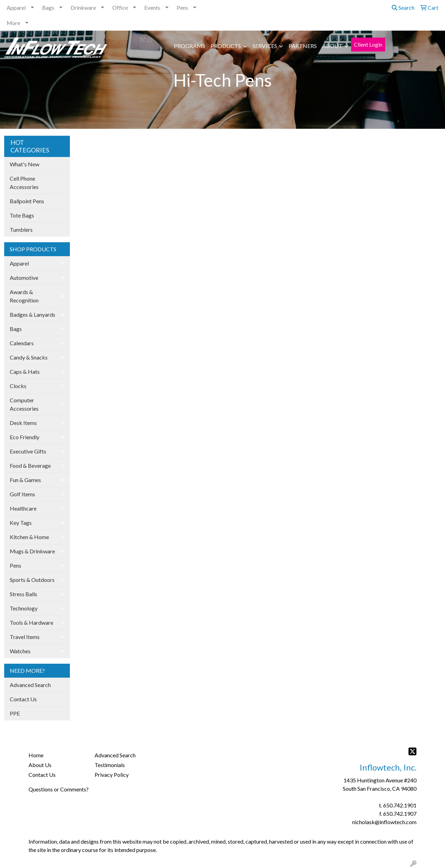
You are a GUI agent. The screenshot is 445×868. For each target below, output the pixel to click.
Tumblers (21, 230)
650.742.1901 (400, 805)
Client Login (368, 44)
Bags (48, 7)
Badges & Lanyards (33, 314)
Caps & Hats (25, 372)
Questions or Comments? (59, 789)
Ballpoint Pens (27, 201)
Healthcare (23, 508)
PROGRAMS (189, 46)
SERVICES (265, 46)
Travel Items (25, 637)
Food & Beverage (30, 465)
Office (120, 7)
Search (403, 7)
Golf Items (22, 494)
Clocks (18, 386)
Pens (182, 7)
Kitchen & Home (29, 537)
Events (152, 7)
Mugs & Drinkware (32, 551)
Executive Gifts (28, 451)
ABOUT (332, 46)
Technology (24, 608)
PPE (15, 713)
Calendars (22, 343)
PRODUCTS (226, 46)
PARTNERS (303, 46)
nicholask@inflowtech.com (384, 822)
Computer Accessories (24, 404)
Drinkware (83, 7)
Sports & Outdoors (32, 580)
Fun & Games (25, 480)
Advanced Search (30, 685)
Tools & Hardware (31, 622)
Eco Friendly (25, 437)
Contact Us (23, 699)
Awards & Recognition (24, 296)
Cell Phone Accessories (24, 183)
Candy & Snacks (29, 357)
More (13, 23)
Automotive (24, 278)
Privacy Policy (112, 775)
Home (36, 755)
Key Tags (21, 523)
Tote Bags (22, 215)
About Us (40, 765)
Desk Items (23, 423)
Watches (20, 651)
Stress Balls (23, 594)
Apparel (16, 7)
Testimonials (110, 765)
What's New (25, 164)
